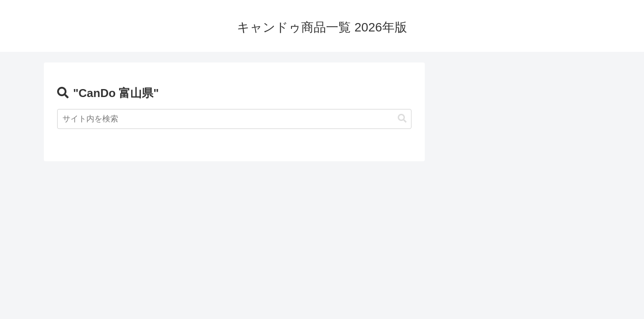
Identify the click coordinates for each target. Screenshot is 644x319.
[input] (234, 119)
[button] (402, 119)
